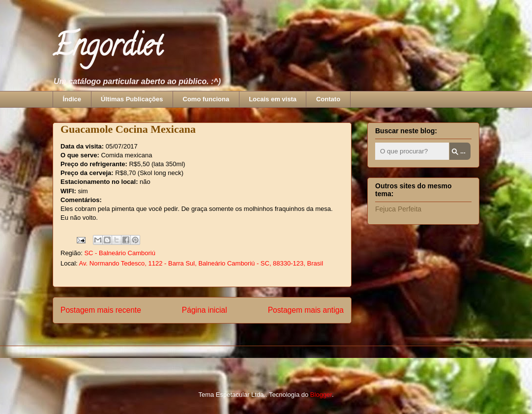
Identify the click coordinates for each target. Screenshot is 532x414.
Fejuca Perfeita (398, 209)
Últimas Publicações (132, 99)
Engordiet (107, 49)
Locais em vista (273, 99)
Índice (72, 99)
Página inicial (205, 310)
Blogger (321, 395)
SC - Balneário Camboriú (120, 253)
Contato (328, 99)
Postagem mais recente (101, 310)
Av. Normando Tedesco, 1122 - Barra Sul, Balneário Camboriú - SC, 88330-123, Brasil (201, 263)
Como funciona (206, 99)
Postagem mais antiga (306, 310)
